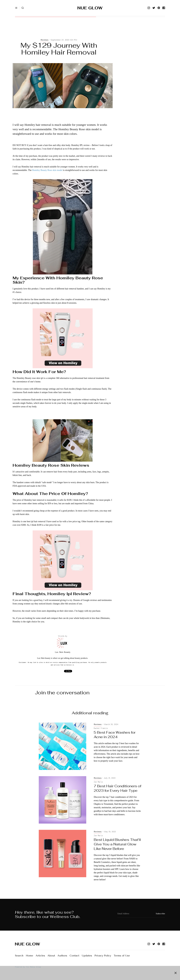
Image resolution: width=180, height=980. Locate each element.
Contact (74, 956)
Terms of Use (122, 956)
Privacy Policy (103, 956)
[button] (16, 8)
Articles (40, 956)
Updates (87, 956)
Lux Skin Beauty (63, 652)
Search (19, 956)
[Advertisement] (63, 30)
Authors (62, 956)
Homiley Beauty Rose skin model (47, 170)
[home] (90, 8)
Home (29, 956)
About (51, 956)
